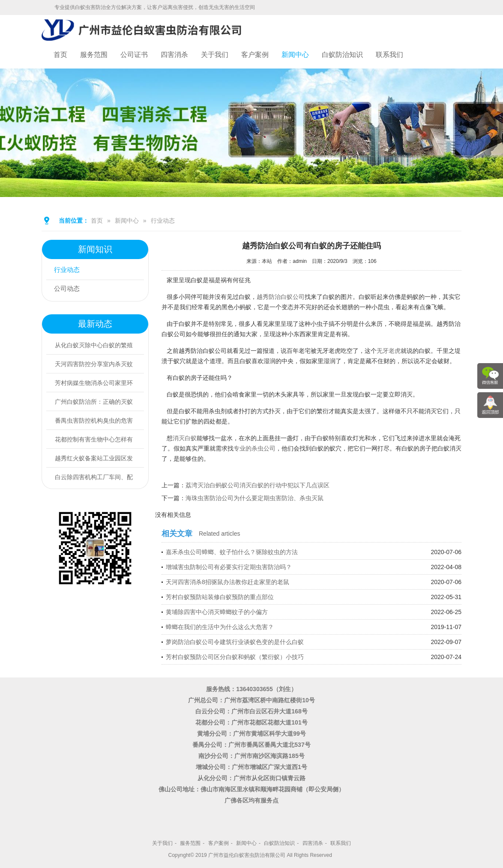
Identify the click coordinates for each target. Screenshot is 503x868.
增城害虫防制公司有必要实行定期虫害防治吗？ (229, 567)
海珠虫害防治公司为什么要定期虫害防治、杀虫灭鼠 (254, 498)
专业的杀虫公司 (254, 448)
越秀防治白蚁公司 (281, 297)
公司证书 (134, 55)
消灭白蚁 (185, 438)
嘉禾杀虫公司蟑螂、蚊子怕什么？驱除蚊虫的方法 (232, 552)
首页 (60, 55)
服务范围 (94, 55)
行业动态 (163, 221)
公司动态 (69, 289)
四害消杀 (174, 55)
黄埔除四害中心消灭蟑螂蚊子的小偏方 (217, 612)
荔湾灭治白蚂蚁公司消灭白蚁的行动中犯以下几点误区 (257, 485)
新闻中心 (295, 55)
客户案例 (255, 55)
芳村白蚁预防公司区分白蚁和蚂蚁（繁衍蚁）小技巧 (235, 657)
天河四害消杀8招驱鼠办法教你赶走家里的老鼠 (228, 582)
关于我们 (215, 55)
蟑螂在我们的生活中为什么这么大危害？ (220, 627)
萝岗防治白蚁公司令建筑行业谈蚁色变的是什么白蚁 (235, 642)
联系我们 (389, 55)
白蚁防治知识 (342, 55)
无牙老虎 (389, 351)
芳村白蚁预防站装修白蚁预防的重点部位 (220, 597)
